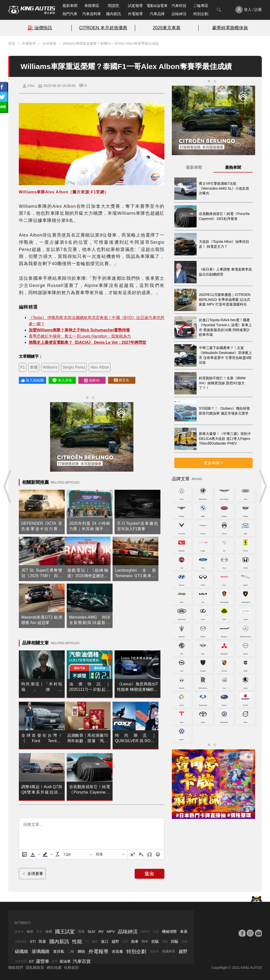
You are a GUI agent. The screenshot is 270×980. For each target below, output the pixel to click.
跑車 (135, 941)
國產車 (145, 932)
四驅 (175, 941)
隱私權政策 (35, 967)
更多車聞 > (213, 463)
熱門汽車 (70, 14)
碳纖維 (22, 951)
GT (31, 961)
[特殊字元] (150, 854)
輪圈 (49, 931)
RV (101, 931)
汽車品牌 (157, 14)
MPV (111, 931)
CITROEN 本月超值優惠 (103, 28)
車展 (184, 931)
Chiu (31, 86)
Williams (50, 367)
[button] (35, 854)
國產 (95, 942)
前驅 (155, 941)
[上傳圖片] (24, 854)
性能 (77, 942)
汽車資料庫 (92, 14)
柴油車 (65, 961)
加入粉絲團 (32, 380)
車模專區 (92, 6)
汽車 (125, 942)
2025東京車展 (167, 28)
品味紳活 (179, 14)
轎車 (145, 941)
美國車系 (169, 951)
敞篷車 (19, 932)
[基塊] (110, 854)
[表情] (158, 854)
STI (33, 941)
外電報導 (135, 14)
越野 (115, 941)
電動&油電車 (157, 6)
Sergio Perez (74, 367)
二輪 (71, 951)
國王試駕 (65, 932)
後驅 (165, 942)
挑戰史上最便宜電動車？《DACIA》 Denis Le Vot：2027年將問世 (88, 342)
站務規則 (71, 967)
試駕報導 (135, 6)
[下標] (141, 854)
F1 (23, 367)
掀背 (55, 961)
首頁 (12, 43)
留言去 (122, 380)
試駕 (156, 932)
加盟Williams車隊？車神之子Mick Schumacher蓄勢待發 (79, 330)
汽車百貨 (82, 961)
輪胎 (30, 931)
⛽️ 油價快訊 (40, 28)
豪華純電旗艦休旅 (230, 28)
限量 (42, 941)
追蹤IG (92, 380)
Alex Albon (100, 367)
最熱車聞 (233, 167)
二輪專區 (201, 6)
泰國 (34, 367)
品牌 (184, 942)
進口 (105, 941)
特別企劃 (201, 14)
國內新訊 (114, 14)
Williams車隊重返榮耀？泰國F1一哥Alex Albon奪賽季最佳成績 (111, 43)
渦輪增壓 (21, 942)
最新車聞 (70, 6)
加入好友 (62, 380)
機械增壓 (169, 931)
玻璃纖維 (41, 951)
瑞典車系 (21, 961)
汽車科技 (179, 6)
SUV (92, 931)
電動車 (154, 951)
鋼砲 (81, 951)
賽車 (39, 932)
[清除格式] (58, 854)
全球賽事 (49, 43)
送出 (150, 874)
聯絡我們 (16, 967)
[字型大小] (78, 854)
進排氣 (59, 951)
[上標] (133, 854)
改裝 (81, 931)
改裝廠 (117, 951)
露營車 (43, 961)
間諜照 (113, 6)
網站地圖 (54, 967)
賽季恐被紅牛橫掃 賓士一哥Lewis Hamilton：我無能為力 (80, 336)
